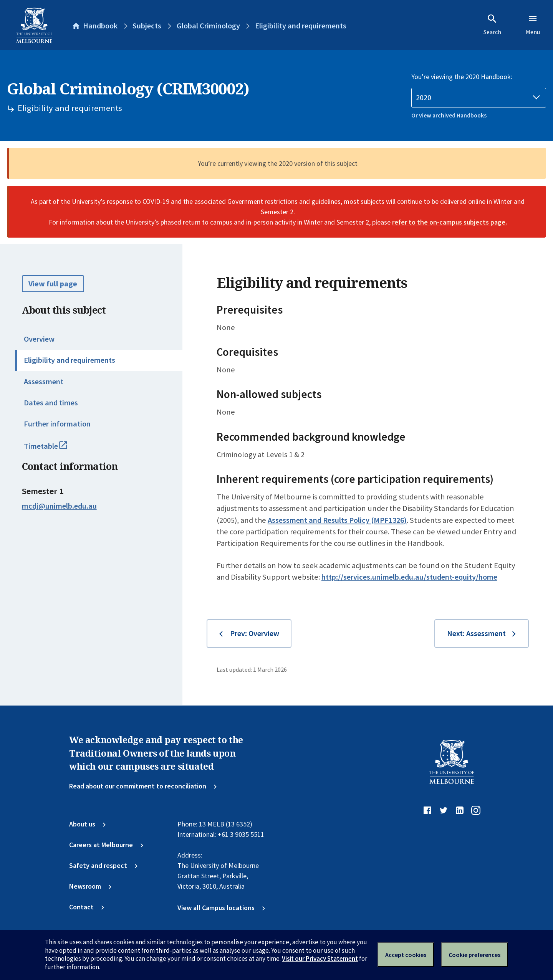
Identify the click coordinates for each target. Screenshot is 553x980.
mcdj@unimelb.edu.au (59, 506)
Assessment (44, 382)
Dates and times (51, 403)
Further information (57, 424)
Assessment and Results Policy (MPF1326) (337, 520)
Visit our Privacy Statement (320, 959)
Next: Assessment (476, 633)
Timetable (55, 450)
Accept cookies (406, 955)
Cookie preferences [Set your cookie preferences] (474, 955)
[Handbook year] (479, 98)
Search (492, 25)
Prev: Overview (255, 633)
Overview (39, 339)
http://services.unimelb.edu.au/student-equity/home (409, 577)
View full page (53, 284)
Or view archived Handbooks (449, 115)
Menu (533, 25)
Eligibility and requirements (70, 360)
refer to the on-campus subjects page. (450, 222)
